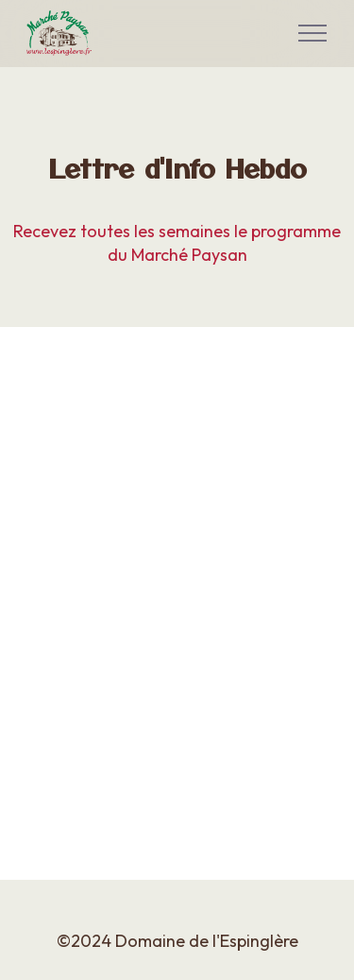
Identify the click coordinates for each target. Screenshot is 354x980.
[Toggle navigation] (313, 33)
